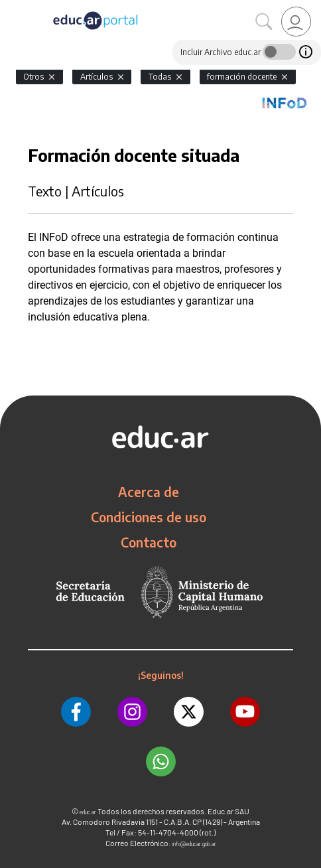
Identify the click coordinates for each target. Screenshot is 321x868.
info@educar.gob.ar (194, 844)
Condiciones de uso (149, 517)
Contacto (149, 542)
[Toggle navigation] (12, 7)
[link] (296, 22)
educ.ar (88, 812)
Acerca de (149, 492)
